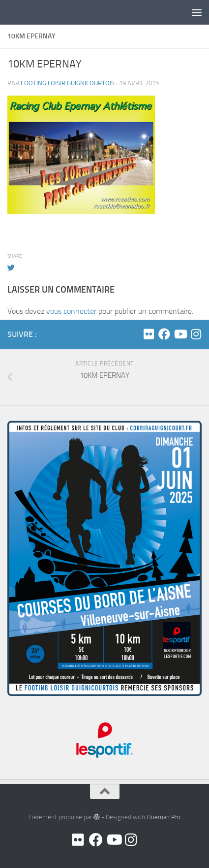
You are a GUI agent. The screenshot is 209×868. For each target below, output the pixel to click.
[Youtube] (180, 334)
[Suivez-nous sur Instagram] (196, 334)
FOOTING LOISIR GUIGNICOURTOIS (68, 83)
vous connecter (71, 311)
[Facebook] (164, 334)
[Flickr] (149, 334)
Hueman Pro (164, 817)
